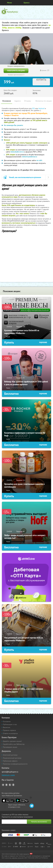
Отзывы (28, 101)
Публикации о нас (10, 724)
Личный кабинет (50, 3)
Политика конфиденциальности (15, 764)
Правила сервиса (9, 730)
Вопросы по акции (44, 101)
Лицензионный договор (12, 758)
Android (42, 108)
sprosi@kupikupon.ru (10, 772)
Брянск (27, 3)
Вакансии (7, 727)
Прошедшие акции (10, 747)
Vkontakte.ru (6, 785)
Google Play (22, 800)
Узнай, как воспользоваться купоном (25, 177)
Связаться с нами (8, 775)
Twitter (10, 785)
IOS (34, 108)
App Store (8, 800)
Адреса (18, 101)
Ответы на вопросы (10, 733)
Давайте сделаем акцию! (12, 741)
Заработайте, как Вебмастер (14, 744)
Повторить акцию (16, 71)
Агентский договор (10, 755)
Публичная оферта (10, 761)
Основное (7, 101)
